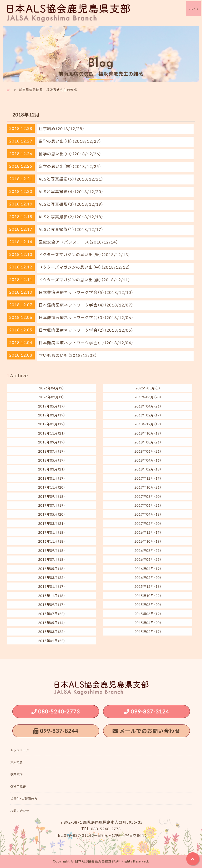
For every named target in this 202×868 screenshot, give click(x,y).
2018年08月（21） (148, 442)
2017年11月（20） (52, 487)
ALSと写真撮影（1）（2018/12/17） (71, 229)
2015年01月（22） (52, 641)
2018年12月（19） (148, 424)
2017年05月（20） (52, 514)
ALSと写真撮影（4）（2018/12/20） (71, 192)
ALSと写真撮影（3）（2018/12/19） (71, 204)
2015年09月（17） (52, 604)
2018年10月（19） (148, 433)
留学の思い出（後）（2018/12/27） (70, 141)
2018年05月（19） (52, 460)
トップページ (20, 750)
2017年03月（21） (52, 523)
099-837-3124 (150, 711)
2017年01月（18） (52, 532)
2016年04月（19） (148, 568)
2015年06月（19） (148, 614)
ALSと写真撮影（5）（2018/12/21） (71, 179)
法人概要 (17, 762)
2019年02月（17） (148, 415)
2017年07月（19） (52, 505)
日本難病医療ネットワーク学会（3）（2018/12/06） (86, 317)
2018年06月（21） (148, 451)
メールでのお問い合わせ (150, 731)
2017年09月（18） (52, 496)
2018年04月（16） (148, 460)
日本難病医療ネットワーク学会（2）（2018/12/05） (86, 330)
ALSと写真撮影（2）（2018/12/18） (71, 217)
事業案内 (17, 774)
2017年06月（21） (148, 505)
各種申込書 (18, 786)
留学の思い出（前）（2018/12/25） (70, 166)
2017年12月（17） (148, 478)
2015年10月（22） (148, 596)
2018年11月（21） (52, 433)
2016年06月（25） (148, 559)
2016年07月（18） (52, 559)
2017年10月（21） (148, 487)
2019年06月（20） (148, 397)
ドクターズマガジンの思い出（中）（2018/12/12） (84, 267)
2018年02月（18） (148, 469)
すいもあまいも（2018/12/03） (68, 355)
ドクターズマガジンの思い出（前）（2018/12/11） (84, 280)
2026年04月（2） (52, 388)
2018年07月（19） (52, 451)
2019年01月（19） (52, 424)
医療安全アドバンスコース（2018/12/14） (78, 242)
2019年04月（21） (148, 406)
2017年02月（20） (148, 523)
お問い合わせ (20, 811)
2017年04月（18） (148, 514)
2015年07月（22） (52, 614)
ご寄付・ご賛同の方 (24, 799)
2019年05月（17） (52, 406)
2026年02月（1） (52, 397)
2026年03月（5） (148, 388)
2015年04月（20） (148, 623)
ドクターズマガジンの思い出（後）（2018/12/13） (84, 255)
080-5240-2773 (59, 711)
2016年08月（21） (148, 550)
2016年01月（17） (52, 586)
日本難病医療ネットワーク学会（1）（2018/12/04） (86, 343)
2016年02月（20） (148, 577)
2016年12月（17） (148, 532)
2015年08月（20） (148, 604)
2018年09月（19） (52, 442)
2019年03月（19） (52, 415)
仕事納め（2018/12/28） (62, 129)
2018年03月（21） (52, 469)
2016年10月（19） (148, 541)
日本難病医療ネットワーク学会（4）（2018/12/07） (86, 305)
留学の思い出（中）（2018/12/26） (70, 154)
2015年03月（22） (52, 631)
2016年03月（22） (52, 577)
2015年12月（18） (148, 586)
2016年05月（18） (52, 568)
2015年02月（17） (148, 631)
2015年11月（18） (52, 596)
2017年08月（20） (148, 496)
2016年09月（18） (52, 550)
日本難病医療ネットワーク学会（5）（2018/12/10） (86, 292)
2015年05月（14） (52, 623)
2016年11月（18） (52, 541)
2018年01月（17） (52, 478)
